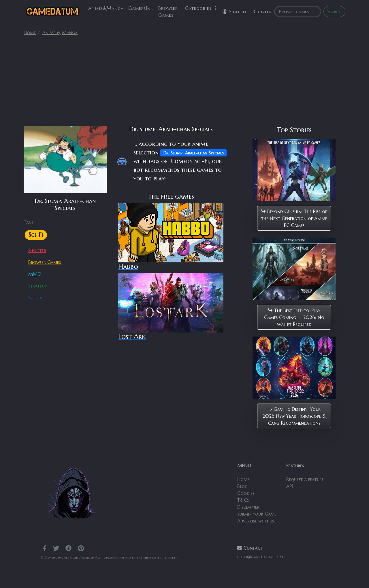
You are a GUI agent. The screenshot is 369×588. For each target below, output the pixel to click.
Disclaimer (248, 507)
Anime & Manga (60, 32)
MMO (35, 274)
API (290, 486)
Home (30, 32)
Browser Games (168, 12)
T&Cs (243, 500)
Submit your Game (257, 514)
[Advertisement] (184, 83)
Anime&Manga (106, 8)
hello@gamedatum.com (260, 557)
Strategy (38, 286)
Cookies (246, 493)
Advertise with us (256, 521)
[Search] (298, 12)
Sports (35, 298)
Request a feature (305, 479)
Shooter (37, 250)
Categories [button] (202, 8)
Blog (242, 486)
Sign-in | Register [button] (247, 12)
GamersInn (141, 8)
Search (334, 12)
